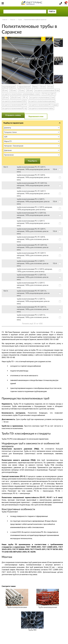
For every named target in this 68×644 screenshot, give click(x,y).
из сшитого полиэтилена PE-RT (14, 105)
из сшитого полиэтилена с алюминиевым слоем (21, 94)
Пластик (13, 20)
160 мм (29, 90)
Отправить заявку (13, 115)
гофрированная (24, 87)
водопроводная (9, 87)
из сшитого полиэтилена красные (42, 101)
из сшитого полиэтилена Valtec (41, 108)
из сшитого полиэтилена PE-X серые (43, 105)
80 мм (5, 90)
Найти (52, 11)
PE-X (25, 97)
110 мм (21, 90)
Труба (20, 20)
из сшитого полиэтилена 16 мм (47, 90)
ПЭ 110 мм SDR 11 (49, 94)
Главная (5, 20)
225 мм (5, 97)
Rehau (35, 87)
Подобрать (33, 161)
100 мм (13, 90)
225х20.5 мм (16, 97)
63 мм (50, 87)
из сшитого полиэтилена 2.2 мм (42, 97)
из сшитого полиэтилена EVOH (14, 101)
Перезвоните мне (36, 116)
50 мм (43, 87)
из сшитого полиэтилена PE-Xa (14, 108)
